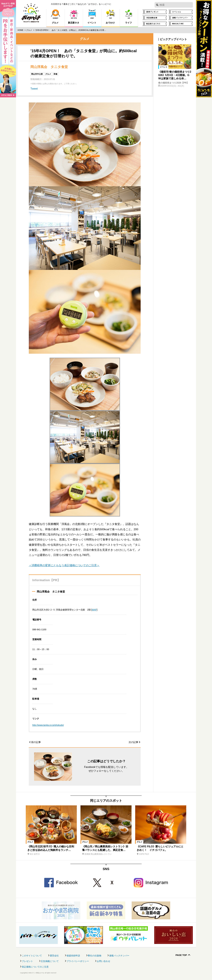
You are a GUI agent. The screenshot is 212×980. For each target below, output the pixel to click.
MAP (94, 610)
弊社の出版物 (95, 956)
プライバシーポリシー (78, 961)
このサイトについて (32, 956)
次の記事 (133, 742)
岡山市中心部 (37, 74)
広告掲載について (50, 961)
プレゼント (27, 961)
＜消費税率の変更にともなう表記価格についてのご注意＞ (64, 565)
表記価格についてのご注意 (35, 967)
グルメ (29, 30)
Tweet (34, 89)
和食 (56, 74)
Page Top (181, 955)
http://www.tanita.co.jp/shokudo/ (48, 725)
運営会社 (54, 956)
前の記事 (36, 742)
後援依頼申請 (73, 956)
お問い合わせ (104, 961)
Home (20, 30)
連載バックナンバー (119, 956)
